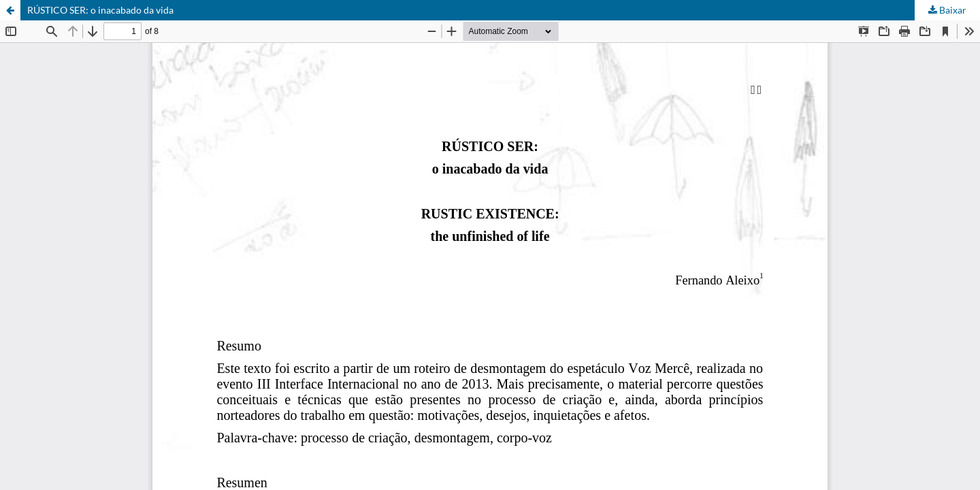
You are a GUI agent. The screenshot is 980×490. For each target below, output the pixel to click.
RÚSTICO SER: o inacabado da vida (100, 10)
